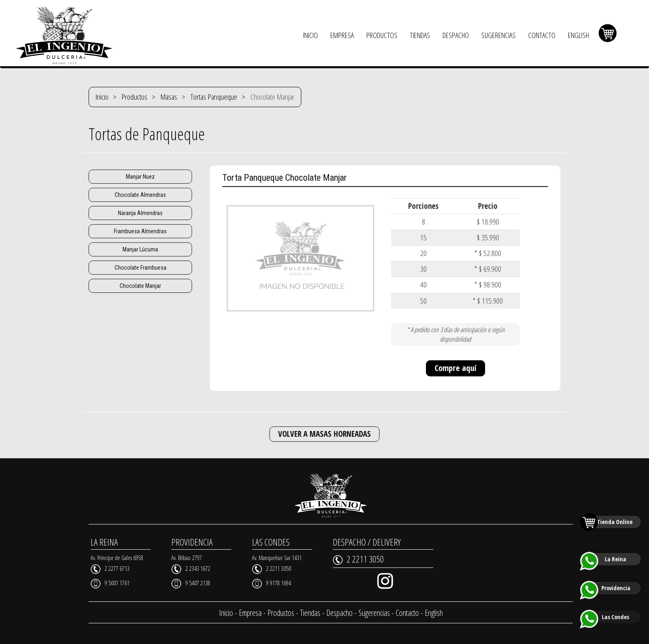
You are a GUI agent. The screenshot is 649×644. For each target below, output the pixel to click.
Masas (169, 97)
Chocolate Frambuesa (141, 268)
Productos (135, 97)
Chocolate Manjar (140, 286)
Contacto (407, 613)
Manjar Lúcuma (140, 249)
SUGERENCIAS (499, 35)
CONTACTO (542, 35)
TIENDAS (420, 35)
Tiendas (310, 613)
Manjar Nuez (140, 177)
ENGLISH (578, 35)
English (434, 613)
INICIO (310, 35)
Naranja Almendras (140, 213)
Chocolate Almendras (140, 195)
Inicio (102, 97)
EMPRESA (342, 35)
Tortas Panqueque (214, 97)
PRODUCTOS (382, 35)
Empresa (250, 613)
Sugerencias (374, 613)
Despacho (339, 613)
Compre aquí (456, 368)
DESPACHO (456, 35)
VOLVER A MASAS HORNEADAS (324, 434)
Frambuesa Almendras (140, 231)
